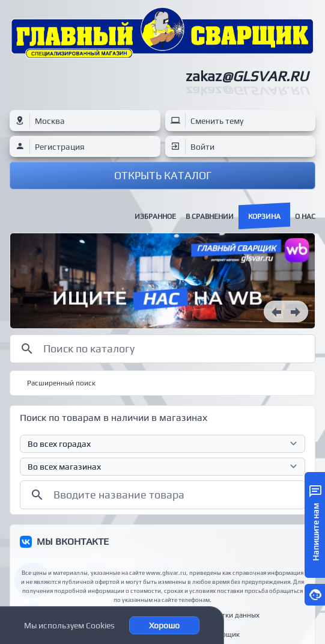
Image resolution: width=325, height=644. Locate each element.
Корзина (264, 216)
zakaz (247, 76)
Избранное (155, 216)
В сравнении (210, 216)
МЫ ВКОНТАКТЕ (73, 541)
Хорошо (164, 625)
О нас (305, 216)
